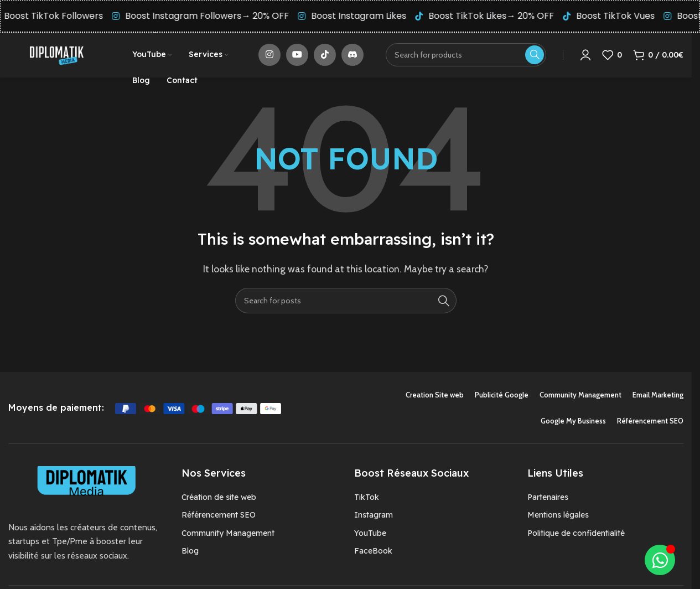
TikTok (367, 502)
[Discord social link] (352, 57)
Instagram (374, 520)
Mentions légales (558, 520)
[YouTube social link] (297, 57)
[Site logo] (56, 56)
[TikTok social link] (325, 57)
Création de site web (219, 502)
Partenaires (548, 502)
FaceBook (373, 555)
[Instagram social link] (269, 57)
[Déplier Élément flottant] (660, 560)
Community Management (228, 538)
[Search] (346, 305)
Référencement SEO (219, 520)
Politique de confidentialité (576, 538)
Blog (190, 555)
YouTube (370, 538)
